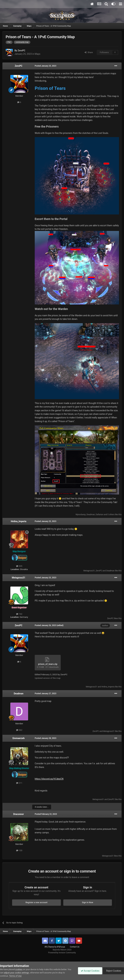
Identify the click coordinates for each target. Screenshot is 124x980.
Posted (46, 66)
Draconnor (18, 814)
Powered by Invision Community (62, 953)
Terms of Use (15, 976)
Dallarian (100, 515)
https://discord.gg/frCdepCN (49, 779)
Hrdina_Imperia (19, 521)
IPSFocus (61, 947)
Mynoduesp (81, 515)
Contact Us (75, 947)
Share (89, 52)
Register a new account (36, 902)
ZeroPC (21, 50)
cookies (19, 969)
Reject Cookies (113, 971)
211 (19, 783)
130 (19, 850)
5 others (111, 515)
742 (19, 614)
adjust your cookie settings (16, 973)
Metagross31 (89, 571)
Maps (38, 54)
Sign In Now (88, 902)
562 (19, 730)
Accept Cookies (89, 971)
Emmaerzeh (19, 738)
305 (19, 566)
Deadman (91, 515)
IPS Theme (49, 947)
